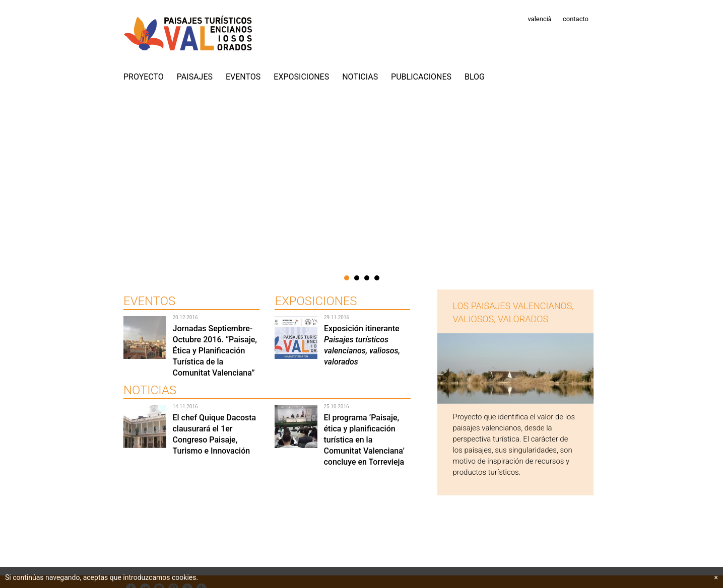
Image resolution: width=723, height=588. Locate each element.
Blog (475, 77)
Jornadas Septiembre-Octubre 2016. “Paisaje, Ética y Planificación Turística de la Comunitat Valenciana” (214, 351)
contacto (576, 19)
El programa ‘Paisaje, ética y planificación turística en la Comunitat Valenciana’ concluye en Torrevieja (364, 440)
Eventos (243, 77)
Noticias (360, 77)
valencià (540, 19)
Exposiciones (301, 77)
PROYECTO (144, 77)
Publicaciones (421, 77)
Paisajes (195, 77)
